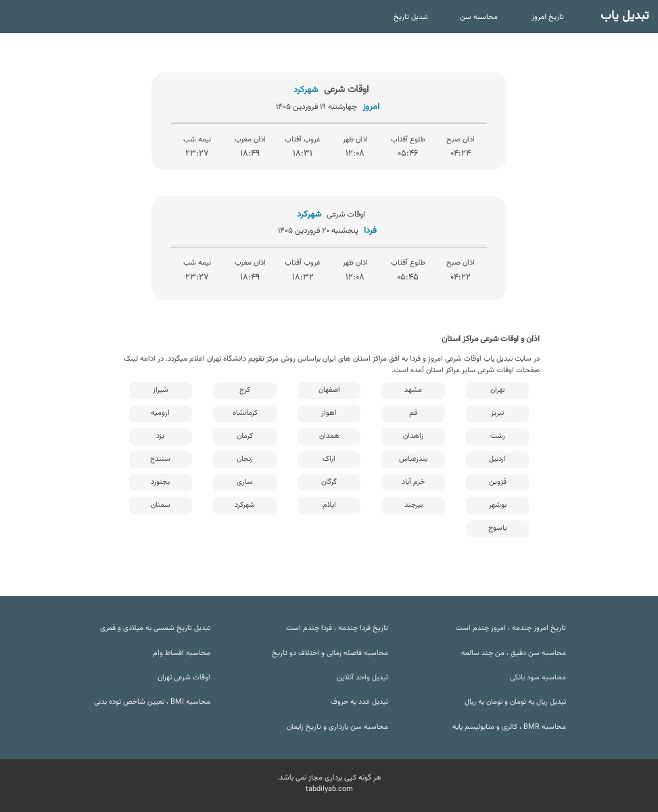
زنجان (245, 459)
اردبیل (497, 459)
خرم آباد (413, 482)
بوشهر (498, 505)
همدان (329, 436)
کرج (245, 390)
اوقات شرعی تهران (184, 678)
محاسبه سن (479, 17)
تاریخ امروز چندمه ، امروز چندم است (511, 628)
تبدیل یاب (625, 16)
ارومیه (160, 413)
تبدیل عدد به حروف (359, 702)
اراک (329, 459)
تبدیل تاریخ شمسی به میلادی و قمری (155, 628)
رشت (498, 436)
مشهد (413, 390)
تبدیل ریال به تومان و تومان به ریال (515, 702)
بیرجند (414, 505)
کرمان (245, 436)
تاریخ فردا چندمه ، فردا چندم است (337, 628)
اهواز (329, 413)
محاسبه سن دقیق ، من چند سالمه (514, 653)
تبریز (497, 413)
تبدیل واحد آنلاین (362, 678)
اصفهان (329, 390)
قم (413, 413)
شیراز (161, 390)
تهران (497, 390)
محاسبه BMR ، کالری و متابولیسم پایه (509, 727)
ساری (245, 482)
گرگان (329, 482)
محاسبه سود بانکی (538, 678)
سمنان (161, 505)
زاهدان (413, 436)
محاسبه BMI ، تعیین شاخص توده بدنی (152, 702)
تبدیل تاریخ (410, 17)
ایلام (329, 505)
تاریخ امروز (548, 17)
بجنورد (160, 482)
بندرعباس (413, 459)
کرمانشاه (245, 413)
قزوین (498, 482)
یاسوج (497, 528)
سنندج (160, 459)
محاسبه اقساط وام (182, 653)
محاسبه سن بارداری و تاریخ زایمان (337, 727)
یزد (160, 436)
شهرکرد (245, 505)
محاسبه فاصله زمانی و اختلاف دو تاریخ (330, 653)
